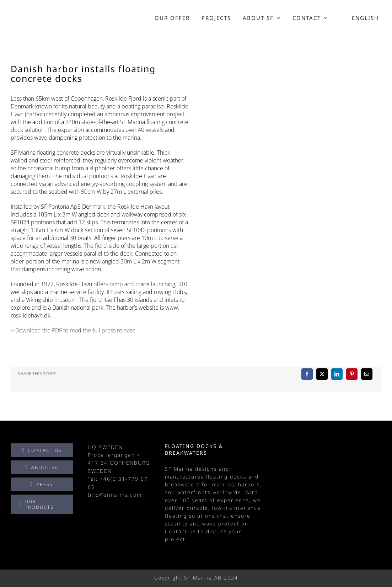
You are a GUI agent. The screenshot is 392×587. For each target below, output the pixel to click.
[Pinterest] (352, 374)
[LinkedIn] (337, 374)
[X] (322, 374)
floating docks (226, 477)
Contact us (180, 531)
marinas (223, 484)
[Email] (367, 374)
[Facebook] (307, 374)
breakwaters (182, 484)
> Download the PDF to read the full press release (73, 330)
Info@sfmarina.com (115, 495)
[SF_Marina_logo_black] (42, 16)
